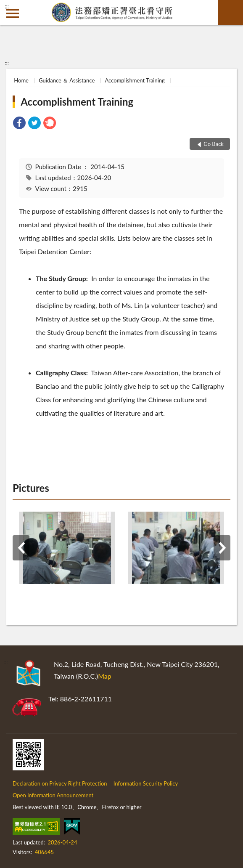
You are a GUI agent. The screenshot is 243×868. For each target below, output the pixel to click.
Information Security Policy (146, 783)
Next (222, 548)
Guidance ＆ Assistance (67, 80)
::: (7, 6)
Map (105, 676)
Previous (21, 548)
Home (21, 80)
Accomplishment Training (135, 80)
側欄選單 (13, 13)
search (230, 13)
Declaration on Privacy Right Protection (60, 783)
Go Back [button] (214, 144)
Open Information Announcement (53, 795)
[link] (19, 124)
